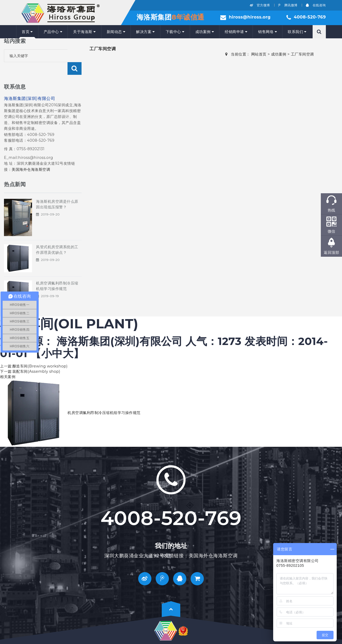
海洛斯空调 (41, 157)
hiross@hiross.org (250, 17)
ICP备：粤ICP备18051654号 (41, 633)
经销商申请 (236, 32)
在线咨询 (316, 5)
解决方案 (145, 32)
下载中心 (175, 32)
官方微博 (260, 5)
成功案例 (205, 32)
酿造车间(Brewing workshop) (40, 353)
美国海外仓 (21, 157)
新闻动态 (116, 32)
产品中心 (53, 32)
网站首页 (259, 54)
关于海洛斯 (84, 32)
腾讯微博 (288, 5)
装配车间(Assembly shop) (36, 359)
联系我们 (297, 32)
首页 (27, 32)
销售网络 (267, 32)
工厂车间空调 (302, 54)
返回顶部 (331, 252)
